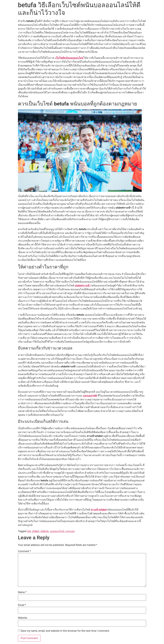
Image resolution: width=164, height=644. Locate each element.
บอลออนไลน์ (57, 531)
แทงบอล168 (90, 396)
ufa (29, 531)
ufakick (45, 531)
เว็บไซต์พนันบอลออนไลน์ (69, 58)
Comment (24, 551)
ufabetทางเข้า (83, 286)
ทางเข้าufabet (99, 510)
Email (22, 605)
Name (22, 592)
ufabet (36, 531)
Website (23, 618)
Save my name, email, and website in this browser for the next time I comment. (65, 631)
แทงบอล (70, 531)
